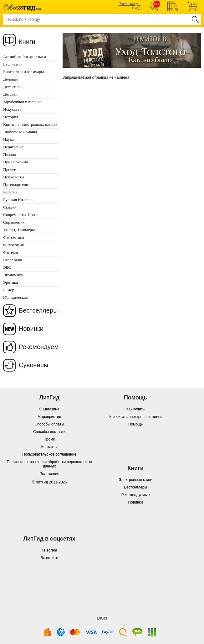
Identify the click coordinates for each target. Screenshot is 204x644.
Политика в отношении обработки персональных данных (49, 464)
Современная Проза (21, 215)
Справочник (14, 222)
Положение (49, 474)
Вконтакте (49, 558)
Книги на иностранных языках (30, 124)
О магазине (49, 409)
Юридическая (15, 297)
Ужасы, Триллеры (19, 230)
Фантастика (14, 237)
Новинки (31, 329)
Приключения (15, 162)
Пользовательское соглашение (49, 454)
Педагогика (13, 147)
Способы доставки (49, 432)
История (11, 117)
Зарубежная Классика (22, 102)
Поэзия (10, 154)
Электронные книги (135, 480)
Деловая (10, 79)
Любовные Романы (20, 132)
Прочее (10, 169)
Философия (13, 245)
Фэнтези (11, 252)
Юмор (9, 290)
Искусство (12, 109)
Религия (10, 192)
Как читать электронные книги (135, 417)
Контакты (49, 447)
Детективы (13, 87)
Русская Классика (19, 200)
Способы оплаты (49, 424)
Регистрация (130, 4)
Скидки (10, 207)
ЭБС (7, 267)
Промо (49, 439)
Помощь (135, 424)
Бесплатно (12, 64)
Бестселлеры (38, 310)
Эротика (10, 282)
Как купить (136, 409)
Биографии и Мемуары (23, 72)
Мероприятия (49, 417)
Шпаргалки (13, 260)
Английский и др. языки (25, 57)
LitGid (102, 618)
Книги (27, 42)
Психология (14, 177)
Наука (8, 139)
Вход (136, 8)
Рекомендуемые (136, 495)
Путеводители (16, 185)
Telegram (49, 550)
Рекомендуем (39, 347)
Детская (10, 94)
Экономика (13, 275)
